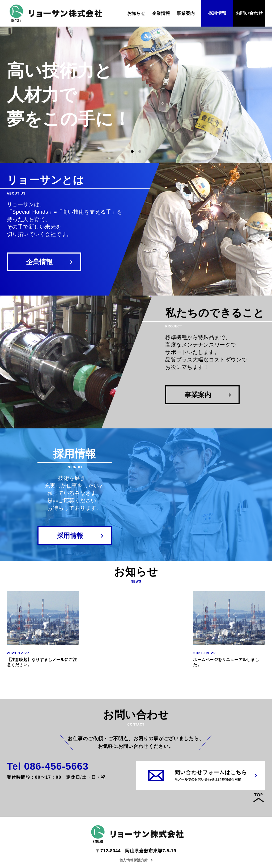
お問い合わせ (249, 13)
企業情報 (161, 13)
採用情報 (217, 13)
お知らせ (136, 13)
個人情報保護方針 (136, 860)
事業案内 (186, 13)
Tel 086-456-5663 (48, 766)
